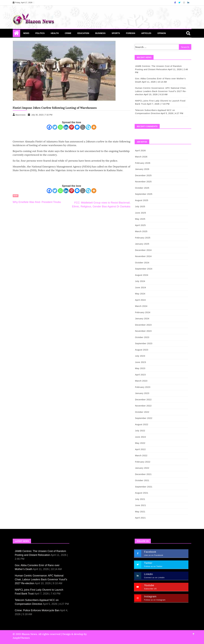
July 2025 (140, 206)
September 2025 (144, 194)
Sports (116, 33)
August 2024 (142, 275)
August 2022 (142, 424)
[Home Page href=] (16, 34)
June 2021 (141, 505)
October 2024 (142, 263)
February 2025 (143, 238)
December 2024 (143, 250)
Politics (40, 33)
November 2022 (143, 406)
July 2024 (140, 281)
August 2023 (142, 350)
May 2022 (140, 443)
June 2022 (141, 437)
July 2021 (140, 499)
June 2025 (141, 213)
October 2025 (142, 188)
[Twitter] (180, 3)
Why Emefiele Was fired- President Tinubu (37, 202)
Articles (146, 33)
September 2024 (144, 269)
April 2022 (140, 449)
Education (83, 33)
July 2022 (140, 431)
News (26, 33)
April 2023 (140, 375)
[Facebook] (175, 3)
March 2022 (141, 455)
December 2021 (143, 474)
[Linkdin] (188, 3)
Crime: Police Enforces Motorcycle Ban (37, 610)
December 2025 (143, 175)
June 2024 (141, 287)
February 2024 (143, 312)
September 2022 (144, 418)
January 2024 (142, 318)
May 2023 (140, 368)
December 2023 (143, 325)
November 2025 (143, 182)
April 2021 (140, 518)
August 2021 (142, 493)
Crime (68, 33)
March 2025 (141, 231)
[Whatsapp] (60, 127)
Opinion (162, 33)
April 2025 (140, 225)
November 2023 (143, 331)
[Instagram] (184, 3)
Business (100, 33)
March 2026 (141, 157)
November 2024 (143, 256)
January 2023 (142, 393)
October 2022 (142, 412)
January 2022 (142, 468)
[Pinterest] (72, 127)
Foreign (131, 33)
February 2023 (143, 387)
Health (55, 33)
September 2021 (144, 487)
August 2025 (142, 200)
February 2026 (143, 163)
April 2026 (140, 150)
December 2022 (143, 399)
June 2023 (141, 362)
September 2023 (144, 343)
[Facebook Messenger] (77, 127)
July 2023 (140, 356)
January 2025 (142, 244)
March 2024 (141, 306)
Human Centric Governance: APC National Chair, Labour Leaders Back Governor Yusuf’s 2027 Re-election (161, 91)
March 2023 (141, 381)
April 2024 (140, 300)
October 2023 (142, 337)
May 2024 (140, 294)
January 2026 (142, 169)
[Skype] (88, 127)
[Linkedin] (66, 127)
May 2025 (140, 219)
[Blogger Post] (83, 127)
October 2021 (142, 480)
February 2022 (143, 462)
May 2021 (140, 512)
